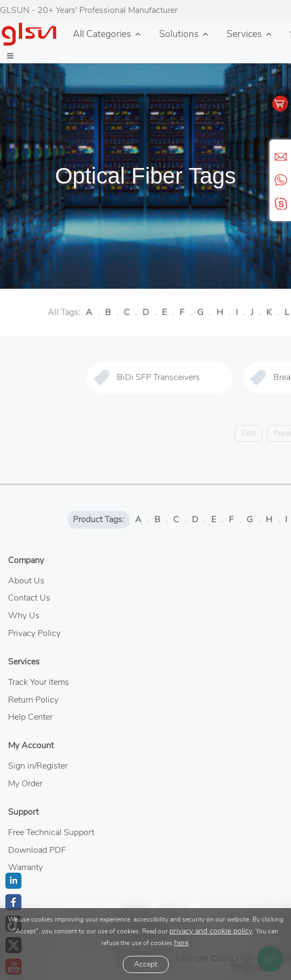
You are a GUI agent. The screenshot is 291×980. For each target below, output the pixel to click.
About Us (26, 581)
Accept (146, 964)
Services (244, 34)
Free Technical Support (51, 832)
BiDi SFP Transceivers (158, 377)
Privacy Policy (34, 633)
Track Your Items (39, 682)
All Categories (102, 34)
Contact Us (29, 598)
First (248, 433)
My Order (25, 784)
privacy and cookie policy (211, 931)
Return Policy (33, 700)
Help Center (30, 717)
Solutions (179, 34)
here (181, 943)
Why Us (24, 616)
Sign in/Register (38, 766)
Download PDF (37, 850)
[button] (10, 56)
